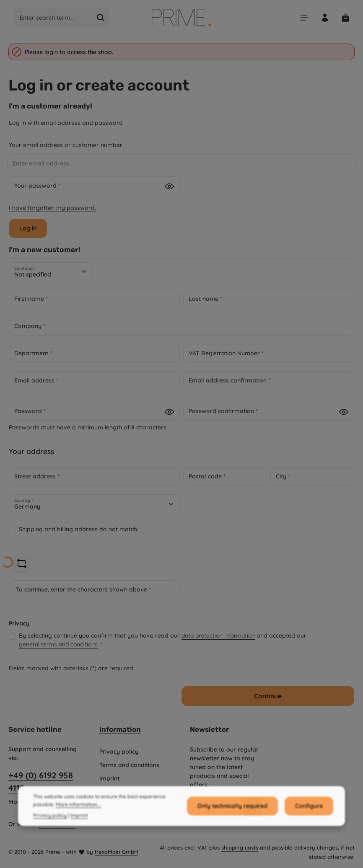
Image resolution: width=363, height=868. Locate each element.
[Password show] (169, 186)
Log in (28, 228)
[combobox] (53, 18)
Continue (268, 696)
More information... (78, 830)
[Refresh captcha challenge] (22, 563)
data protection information (218, 635)
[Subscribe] (253, 807)
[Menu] (304, 18)
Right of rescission (125, 792)
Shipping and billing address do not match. (79, 529)
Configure (309, 832)
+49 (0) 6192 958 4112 (41, 781)
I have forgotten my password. (52, 208)
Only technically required (232, 832)
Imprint (109, 778)
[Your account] (325, 18)
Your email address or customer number (66, 145)
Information (120, 729)
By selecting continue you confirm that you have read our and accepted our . (163, 640)
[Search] (101, 18)
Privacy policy (119, 752)
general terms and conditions (58, 644)
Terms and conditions (129, 765)
